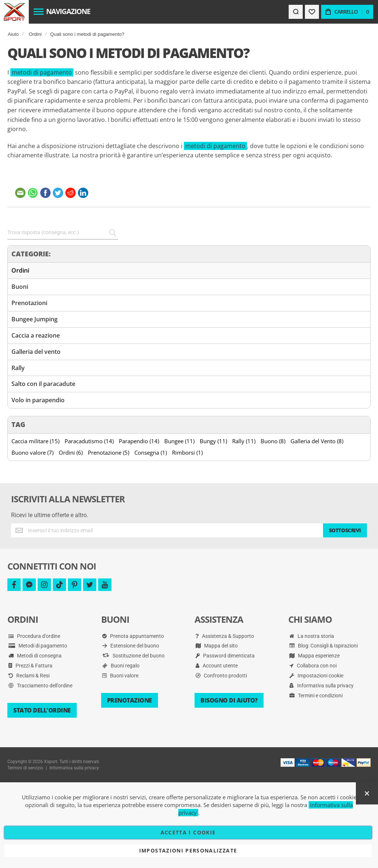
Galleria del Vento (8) (317, 441)
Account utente (217, 666)
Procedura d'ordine (34, 636)
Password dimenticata (225, 656)
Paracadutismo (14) (89, 441)
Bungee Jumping (35, 319)
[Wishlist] (312, 12)
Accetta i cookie (188, 832)
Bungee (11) (179, 441)
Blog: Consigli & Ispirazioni (324, 646)
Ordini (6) (71, 452)
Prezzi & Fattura (30, 666)
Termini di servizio (25, 768)
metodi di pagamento (42, 72)
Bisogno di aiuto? (229, 700)
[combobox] (63, 233)
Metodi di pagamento (38, 646)
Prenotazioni (29, 303)
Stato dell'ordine (42, 710)
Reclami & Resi (29, 676)
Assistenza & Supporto (225, 636)
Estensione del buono (131, 646)
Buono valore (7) (32, 452)
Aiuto (13, 34)
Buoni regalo (121, 666)
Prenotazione (130, 700)
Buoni (20, 287)
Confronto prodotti (221, 676)
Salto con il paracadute (43, 384)
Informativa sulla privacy (322, 686)
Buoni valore (120, 676)
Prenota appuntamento (133, 636)
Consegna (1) (151, 452)
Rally (18, 368)
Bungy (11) (213, 441)
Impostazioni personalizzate (188, 850)
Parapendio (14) (139, 441)
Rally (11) (244, 441)
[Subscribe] (345, 530)
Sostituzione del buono (133, 656)
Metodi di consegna (35, 656)
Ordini (35, 34)
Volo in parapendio (38, 400)
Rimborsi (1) (187, 452)
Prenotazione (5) (109, 452)
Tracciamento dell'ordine (40, 686)
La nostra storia (312, 636)
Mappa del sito (217, 646)
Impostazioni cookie (316, 676)
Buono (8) (273, 441)
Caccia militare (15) (35, 441)
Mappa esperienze (315, 656)
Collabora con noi (313, 666)
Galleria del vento (36, 352)
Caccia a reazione (36, 335)
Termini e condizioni (316, 696)
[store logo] (14, 12)
